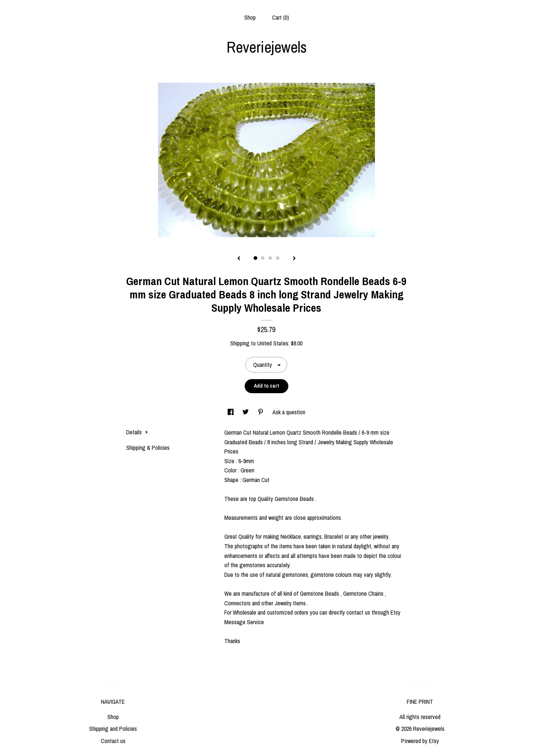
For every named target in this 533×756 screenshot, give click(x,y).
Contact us (113, 741)
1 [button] (255, 258)
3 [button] (270, 258)
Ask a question (289, 412)
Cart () (281, 17)
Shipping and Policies (113, 729)
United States (273, 343)
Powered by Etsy (420, 741)
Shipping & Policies (148, 448)
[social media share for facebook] (231, 412)
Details (137, 432)
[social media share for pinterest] (261, 412)
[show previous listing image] (239, 259)
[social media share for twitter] (246, 412)
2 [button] (263, 258)
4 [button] (278, 258)
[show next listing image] (294, 259)
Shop (250, 17)
